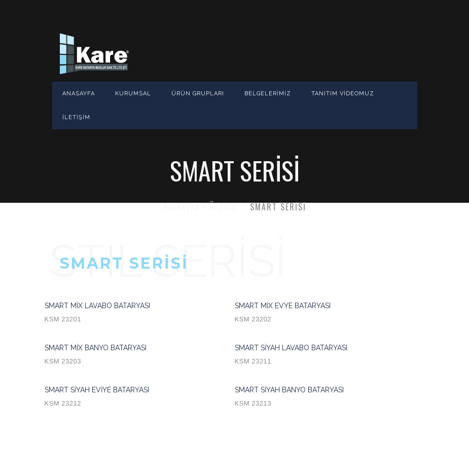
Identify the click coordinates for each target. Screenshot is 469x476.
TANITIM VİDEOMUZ (343, 94)
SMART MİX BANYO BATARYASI (140, 356)
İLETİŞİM (76, 117)
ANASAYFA (79, 94)
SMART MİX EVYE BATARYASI (330, 314)
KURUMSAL (133, 94)
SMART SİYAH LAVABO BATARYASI (330, 356)
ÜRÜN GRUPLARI (198, 94)
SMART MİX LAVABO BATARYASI (140, 314)
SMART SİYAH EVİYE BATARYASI (140, 398)
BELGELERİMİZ (268, 94)
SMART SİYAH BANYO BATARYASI (330, 398)
